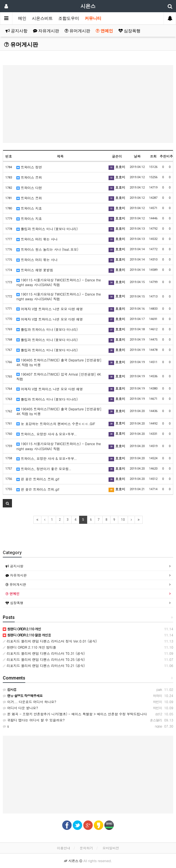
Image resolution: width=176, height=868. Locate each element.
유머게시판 (77, 31)
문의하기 (86, 848)
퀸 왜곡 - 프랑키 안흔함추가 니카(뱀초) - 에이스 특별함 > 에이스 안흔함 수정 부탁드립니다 (75, 714)
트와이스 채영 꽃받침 (35, 270)
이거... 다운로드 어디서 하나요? (30, 702)
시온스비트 (42, 18)
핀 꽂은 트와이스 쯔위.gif (38, 479)
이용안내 (64, 848)
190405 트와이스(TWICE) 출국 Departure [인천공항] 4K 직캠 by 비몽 (59, 362)
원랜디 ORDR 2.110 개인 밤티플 (29, 647)
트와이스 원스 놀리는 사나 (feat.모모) (47, 249)
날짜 (137, 156)
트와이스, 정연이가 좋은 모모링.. (44, 469)
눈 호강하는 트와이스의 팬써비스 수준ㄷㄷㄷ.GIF (56, 424)
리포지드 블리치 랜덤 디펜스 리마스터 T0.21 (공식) (44, 665)
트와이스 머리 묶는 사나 (37, 239)
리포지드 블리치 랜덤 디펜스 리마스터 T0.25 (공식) (44, 659)
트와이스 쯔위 (29, 177)
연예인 (104, 31)
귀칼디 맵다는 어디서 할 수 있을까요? (34, 720)
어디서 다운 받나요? (20, 708)
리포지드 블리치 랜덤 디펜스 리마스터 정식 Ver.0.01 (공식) (50, 641)
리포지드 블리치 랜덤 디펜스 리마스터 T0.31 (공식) (44, 653)
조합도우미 (69, 18)
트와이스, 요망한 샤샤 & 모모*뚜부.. (46, 434)
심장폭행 (130, 31)
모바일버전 (111, 848)
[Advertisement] (88, 104)
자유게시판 (46, 31)
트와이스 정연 (29, 167)
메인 (22, 18)
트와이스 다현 (29, 188)
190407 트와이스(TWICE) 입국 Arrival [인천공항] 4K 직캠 (59, 376)
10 (123, 520)
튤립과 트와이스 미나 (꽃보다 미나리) (47, 229)
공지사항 (17, 31)
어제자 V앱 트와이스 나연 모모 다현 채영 (50, 309)
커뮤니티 (93, 18)
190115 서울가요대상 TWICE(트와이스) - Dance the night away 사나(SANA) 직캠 (59, 282)
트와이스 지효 (29, 208)
